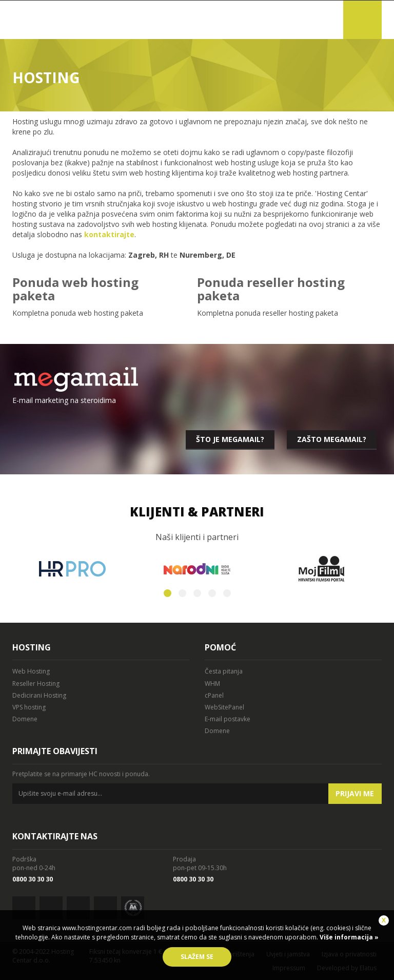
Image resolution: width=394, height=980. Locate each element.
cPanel (214, 695)
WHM (212, 684)
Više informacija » (348, 937)
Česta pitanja (224, 671)
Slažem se (197, 957)
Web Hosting (31, 671)
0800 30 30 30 (33, 879)
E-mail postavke (228, 719)
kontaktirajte (109, 234)
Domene (25, 719)
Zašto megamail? (332, 439)
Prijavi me (355, 793)
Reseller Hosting (36, 684)
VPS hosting (29, 707)
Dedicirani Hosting (39, 695)
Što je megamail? (230, 439)
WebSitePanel (224, 707)
